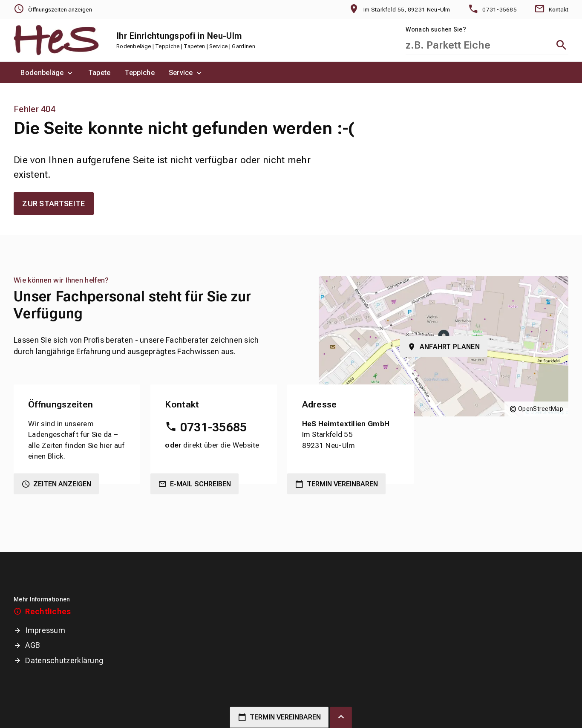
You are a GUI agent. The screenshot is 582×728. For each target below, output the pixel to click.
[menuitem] (48, 73)
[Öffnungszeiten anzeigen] (53, 9)
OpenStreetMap (541, 409)
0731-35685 (214, 427)
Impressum (45, 630)
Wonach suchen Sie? (436, 29)
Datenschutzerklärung (64, 660)
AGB (33, 645)
